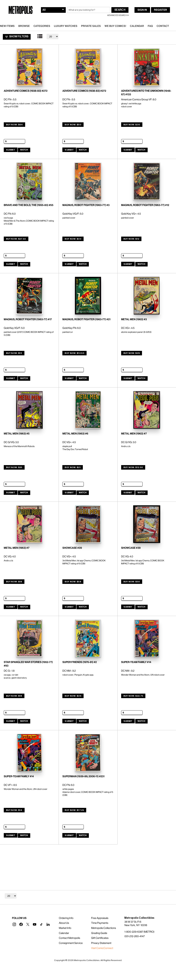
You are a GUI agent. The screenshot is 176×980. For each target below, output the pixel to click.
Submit (11, 150)
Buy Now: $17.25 (74, 810)
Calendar (137, 26)
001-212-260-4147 (134, 936)
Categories (42, 26)
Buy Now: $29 (132, 353)
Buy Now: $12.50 (74, 353)
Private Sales (91, 26)
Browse (24, 26)
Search (120, 10)
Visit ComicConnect (102, 948)
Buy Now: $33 (73, 239)
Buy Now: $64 (14, 125)
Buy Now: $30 (132, 125)
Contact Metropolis (69, 938)
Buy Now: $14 (14, 810)
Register (161, 10)
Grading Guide (99, 933)
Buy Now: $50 (73, 125)
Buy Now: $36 (73, 696)
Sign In (142, 10)
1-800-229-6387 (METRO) (139, 932)
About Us (64, 923)
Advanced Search (117, 15)
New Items (7, 26)
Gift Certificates (100, 938)
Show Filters (17, 37)
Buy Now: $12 (131, 239)
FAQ (150, 26)
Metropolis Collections (103, 928)
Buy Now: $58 (73, 582)
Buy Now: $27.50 (16, 239)
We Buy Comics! (115, 26)
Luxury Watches (66, 26)
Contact (163, 26)
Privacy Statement (101, 943)
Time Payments (100, 923)
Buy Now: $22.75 (133, 696)
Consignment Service (71, 943)
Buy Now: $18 (14, 582)
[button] (14, 924)
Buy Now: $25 (14, 467)
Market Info (65, 928)
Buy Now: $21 (73, 467)
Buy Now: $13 (14, 353)
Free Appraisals (100, 918)
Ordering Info (66, 918)
